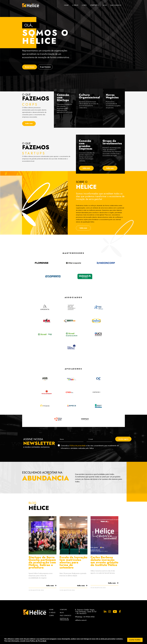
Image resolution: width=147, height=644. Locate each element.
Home (66, 5)
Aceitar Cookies (135, 640)
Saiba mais (29, 123)
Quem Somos (30, 67)
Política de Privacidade (64, 619)
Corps (84, 5)
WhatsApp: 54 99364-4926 (85, 617)
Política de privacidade (78, 446)
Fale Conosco (116, 5)
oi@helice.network (81, 620)
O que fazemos (45, 67)
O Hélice (75, 5)
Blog (105, 5)
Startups (63, 610)
